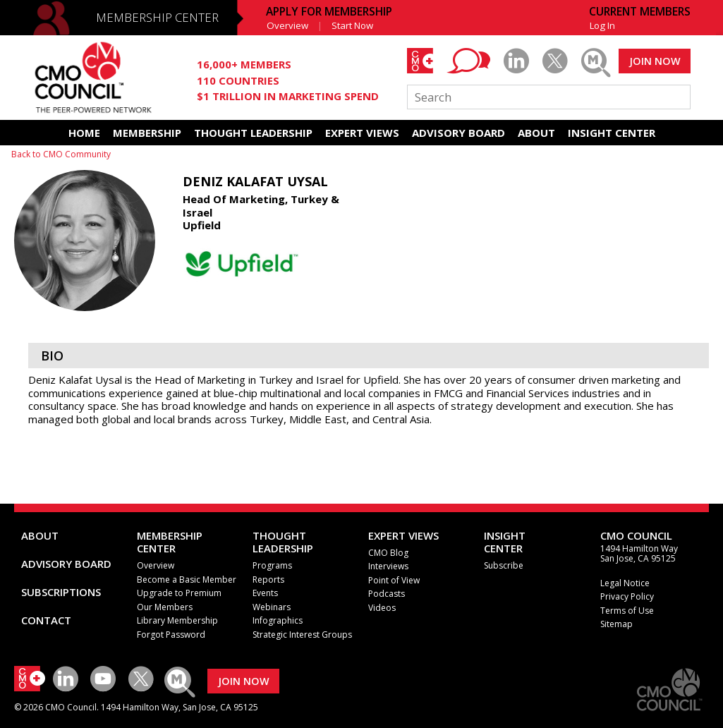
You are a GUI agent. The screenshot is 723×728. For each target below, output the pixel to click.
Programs (272, 565)
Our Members (165, 607)
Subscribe (504, 565)
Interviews (388, 566)
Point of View (394, 580)
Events (265, 593)
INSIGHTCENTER (505, 542)
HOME (84, 133)
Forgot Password (171, 635)
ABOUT (536, 133)
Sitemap (616, 624)
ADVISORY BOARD (458, 133)
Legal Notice (625, 583)
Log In (602, 25)
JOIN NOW (655, 61)
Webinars (272, 607)
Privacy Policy (627, 596)
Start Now (352, 25)
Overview (287, 25)
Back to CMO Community (61, 154)
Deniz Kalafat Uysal (255, 181)
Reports (268, 580)
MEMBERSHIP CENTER (157, 17)
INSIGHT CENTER (612, 133)
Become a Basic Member (187, 580)
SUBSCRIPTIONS (61, 592)
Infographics (278, 620)
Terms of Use (627, 611)
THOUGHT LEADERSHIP (253, 133)
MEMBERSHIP (147, 133)
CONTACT (46, 620)
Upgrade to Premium (179, 593)
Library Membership (177, 620)
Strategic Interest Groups (302, 635)
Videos (382, 608)
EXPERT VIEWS (362, 133)
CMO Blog (388, 553)
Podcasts (387, 594)
